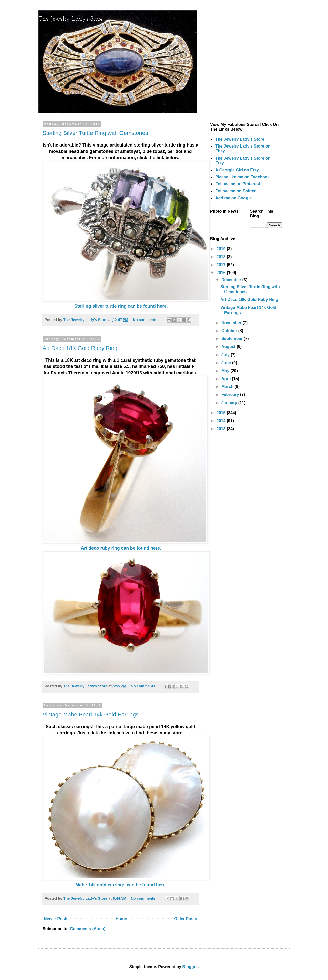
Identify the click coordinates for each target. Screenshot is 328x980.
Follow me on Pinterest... (239, 184)
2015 (222, 413)
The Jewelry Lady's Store (71, 19)
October (230, 331)
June (227, 363)
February (231, 395)
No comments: (146, 320)
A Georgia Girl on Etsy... (239, 170)
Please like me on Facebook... (244, 177)
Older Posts (186, 919)
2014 (222, 421)
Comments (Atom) (88, 929)
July (226, 355)
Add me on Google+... (236, 198)
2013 (222, 429)
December (232, 280)
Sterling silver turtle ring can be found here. (121, 306)
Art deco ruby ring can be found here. (121, 548)
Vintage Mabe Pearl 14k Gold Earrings (91, 715)
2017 (222, 265)
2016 (222, 273)
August (229, 347)
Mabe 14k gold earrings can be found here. (121, 885)
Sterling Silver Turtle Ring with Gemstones (95, 133)
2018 (222, 257)
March (228, 387)
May (226, 371)
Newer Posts (56, 919)
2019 (222, 249)
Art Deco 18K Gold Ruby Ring (80, 348)
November (232, 323)
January (230, 403)
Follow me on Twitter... (237, 191)
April (227, 379)
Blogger (190, 967)
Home (121, 919)
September (233, 339)
